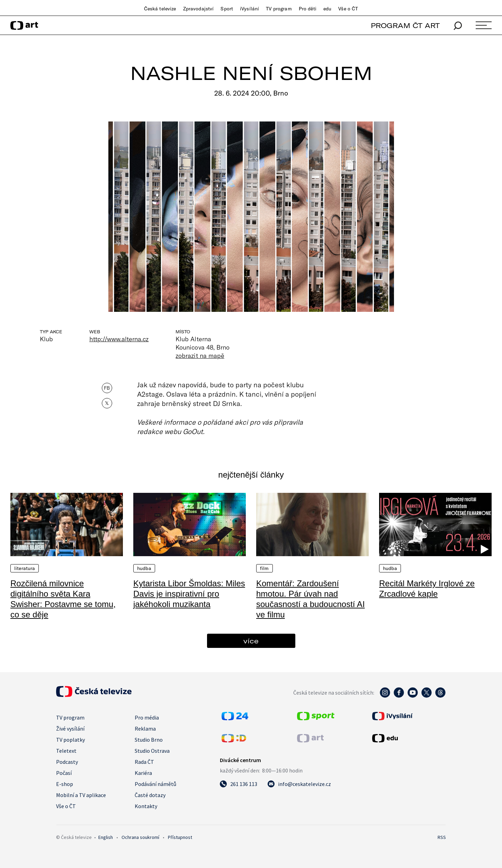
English (106, 837)
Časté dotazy (150, 795)
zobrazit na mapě (200, 355)
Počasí (64, 773)
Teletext (66, 751)
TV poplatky (70, 740)
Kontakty (146, 806)
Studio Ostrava (152, 751)
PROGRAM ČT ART (405, 25)
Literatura (25, 568)
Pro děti (308, 9)
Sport (227, 9)
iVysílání (249, 9)
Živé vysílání (70, 729)
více (251, 641)
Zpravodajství (199, 9)
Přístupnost (180, 837)
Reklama (145, 729)
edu (327, 9)
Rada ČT (144, 762)
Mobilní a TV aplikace (81, 795)
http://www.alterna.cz (119, 339)
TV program (279, 9)
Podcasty (67, 762)
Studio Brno (149, 740)
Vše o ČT (348, 9)
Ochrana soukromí (140, 837)
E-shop (65, 784)
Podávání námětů (155, 784)
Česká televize (160, 9)
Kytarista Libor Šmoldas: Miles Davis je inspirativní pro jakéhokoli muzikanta (189, 594)
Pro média (147, 717)
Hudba (144, 568)
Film (265, 568)
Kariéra (143, 773)
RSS (442, 837)
